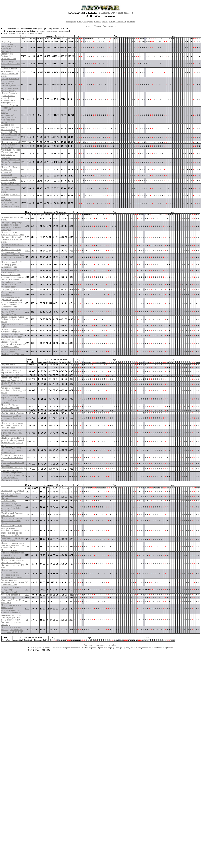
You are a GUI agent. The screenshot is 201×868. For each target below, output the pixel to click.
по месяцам (64, 31)
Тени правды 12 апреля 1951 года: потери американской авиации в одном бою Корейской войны (9, 115)
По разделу (6, 41)
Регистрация (71, 22)
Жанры (98, 26)
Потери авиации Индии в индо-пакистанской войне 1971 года (13, 257)
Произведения (109, 26)
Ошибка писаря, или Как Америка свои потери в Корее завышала (11, 153)
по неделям (52, 31)
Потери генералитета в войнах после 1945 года (11, 64)
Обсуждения (88, 22)
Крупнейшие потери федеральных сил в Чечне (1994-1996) (11, 137)
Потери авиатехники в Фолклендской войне (11, 251)
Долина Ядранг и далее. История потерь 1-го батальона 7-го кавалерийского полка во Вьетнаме (10, 99)
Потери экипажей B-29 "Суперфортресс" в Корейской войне (12, 264)
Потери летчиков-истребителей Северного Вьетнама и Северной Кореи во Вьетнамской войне (13, 237)
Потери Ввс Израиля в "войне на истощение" (11, 169)
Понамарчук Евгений (115, 13)
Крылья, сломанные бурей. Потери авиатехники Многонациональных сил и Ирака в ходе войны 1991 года (11, 85)
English (105, 22)
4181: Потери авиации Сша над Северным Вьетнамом (9, 48)
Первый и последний (11, 142)
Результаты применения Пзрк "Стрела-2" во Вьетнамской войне (10, 203)
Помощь (112, 22)
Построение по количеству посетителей (23, 33)
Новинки (98, 22)
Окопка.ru (131, 22)
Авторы (89, 26)
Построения (121, 22)
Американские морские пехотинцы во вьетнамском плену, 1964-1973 (10, 128)
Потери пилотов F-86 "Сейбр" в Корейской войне (11, 162)
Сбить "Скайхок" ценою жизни (9, 146)
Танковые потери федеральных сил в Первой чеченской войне (10, 72)
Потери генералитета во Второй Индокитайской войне (11, 188)
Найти (80, 22)
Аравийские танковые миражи (9, 176)
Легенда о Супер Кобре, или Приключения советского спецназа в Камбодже (12, 226)
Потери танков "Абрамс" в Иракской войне (9, 56)
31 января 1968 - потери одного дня (10, 181)
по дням (41, 31)
